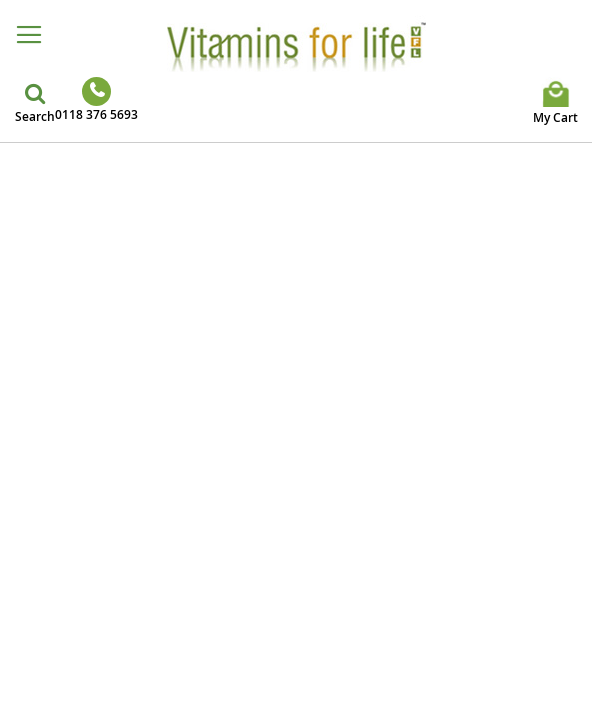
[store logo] (296, 46)
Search (35, 116)
